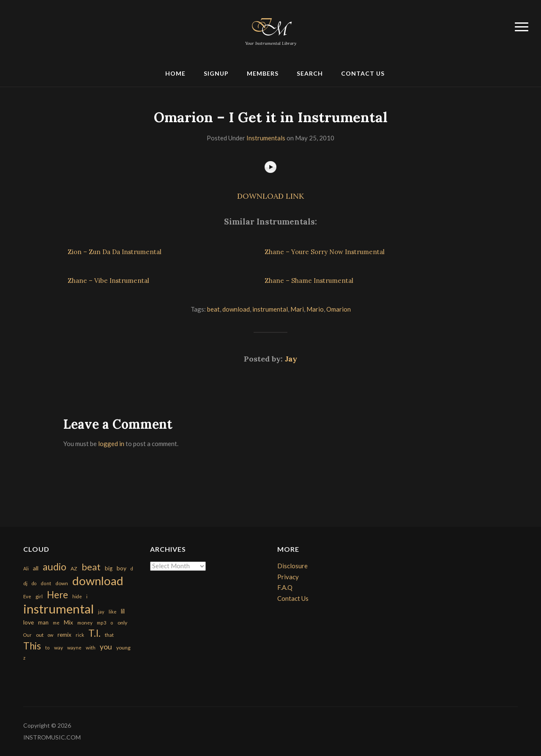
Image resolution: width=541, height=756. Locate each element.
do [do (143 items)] (34, 583)
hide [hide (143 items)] (77, 596)
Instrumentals (266, 138)
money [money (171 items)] (85, 623)
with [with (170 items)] (91, 648)
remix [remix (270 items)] (64, 635)
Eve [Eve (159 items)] (27, 596)
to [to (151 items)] (48, 648)
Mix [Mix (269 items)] (68, 622)
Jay (291, 359)
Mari (297, 309)
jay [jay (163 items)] (101, 612)
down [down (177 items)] (62, 583)
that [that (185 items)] (109, 635)
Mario (315, 309)
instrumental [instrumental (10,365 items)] (59, 609)
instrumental (270, 309)
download (236, 309)
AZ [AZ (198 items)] (74, 568)
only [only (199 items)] (122, 623)
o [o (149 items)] (112, 623)
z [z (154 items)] (24, 658)
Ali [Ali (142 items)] (26, 568)
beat (213, 309)
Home (175, 73)
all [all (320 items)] (36, 568)
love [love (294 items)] (29, 622)
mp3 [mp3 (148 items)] (101, 623)
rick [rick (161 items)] (80, 635)
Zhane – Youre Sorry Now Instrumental (325, 252)
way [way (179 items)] (59, 648)
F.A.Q (285, 587)
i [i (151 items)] (87, 596)
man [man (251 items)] (43, 622)
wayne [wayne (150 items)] (74, 648)
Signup (216, 73)
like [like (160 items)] (113, 612)
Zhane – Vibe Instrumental (108, 281)
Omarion (339, 309)
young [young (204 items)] (123, 648)
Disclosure (292, 566)
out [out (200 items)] (40, 635)
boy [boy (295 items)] (122, 568)
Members (263, 73)
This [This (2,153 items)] (32, 646)
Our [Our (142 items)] (27, 635)
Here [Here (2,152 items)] (57, 595)
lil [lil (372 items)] (123, 611)
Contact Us (363, 73)
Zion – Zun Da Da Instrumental (115, 252)
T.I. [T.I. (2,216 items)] (94, 633)
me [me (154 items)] (56, 623)
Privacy (288, 577)
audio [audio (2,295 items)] (55, 567)
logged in (111, 444)
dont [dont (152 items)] (46, 583)
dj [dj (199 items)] (25, 583)
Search (310, 73)
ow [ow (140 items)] (51, 635)
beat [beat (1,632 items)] (91, 567)
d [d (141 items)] (132, 568)
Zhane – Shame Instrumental (309, 281)
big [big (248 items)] (109, 568)
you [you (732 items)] (106, 646)
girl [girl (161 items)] (39, 596)
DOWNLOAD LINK (270, 196)
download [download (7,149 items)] (98, 581)
